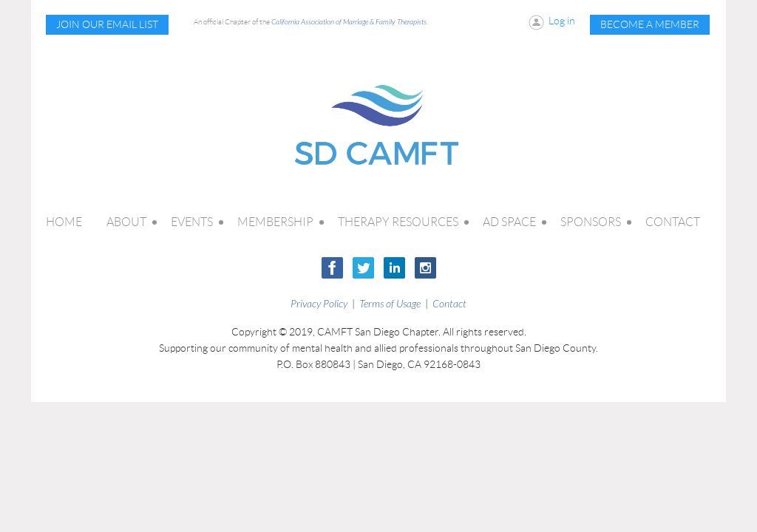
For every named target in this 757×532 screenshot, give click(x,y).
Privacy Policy (319, 304)
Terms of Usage (390, 304)
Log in (562, 21)
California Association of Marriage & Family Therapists (349, 22)
